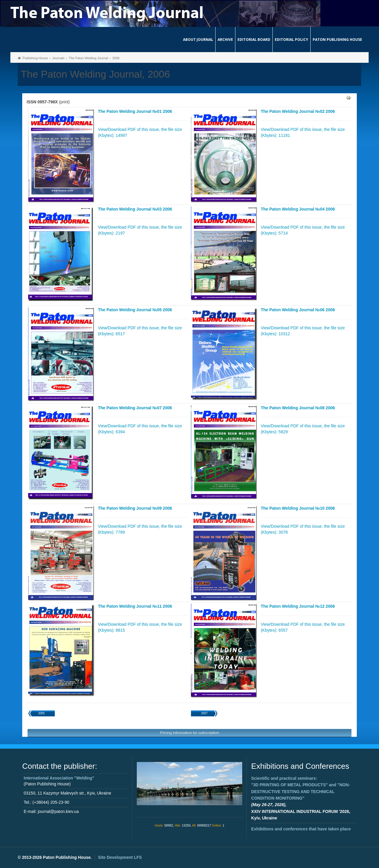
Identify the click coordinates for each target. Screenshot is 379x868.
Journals (58, 58)
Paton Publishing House (337, 40)
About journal (198, 40)
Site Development (120, 857)
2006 (116, 58)
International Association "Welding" (59, 778)
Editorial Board (254, 40)
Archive (225, 40)
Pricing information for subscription (189, 733)
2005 (41, 713)
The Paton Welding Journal (88, 58)
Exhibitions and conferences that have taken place (301, 829)
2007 (204, 713)
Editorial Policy (292, 40)
